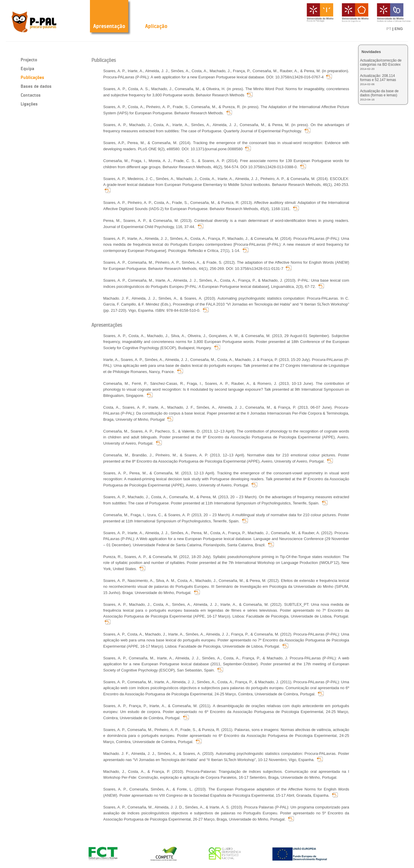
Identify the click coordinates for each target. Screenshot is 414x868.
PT (389, 29)
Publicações (32, 77)
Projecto (29, 60)
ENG (399, 29)
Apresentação (109, 26)
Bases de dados (36, 86)
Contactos (31, 95)
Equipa (27, 69)
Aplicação (156, 26)
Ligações (29, 104)
